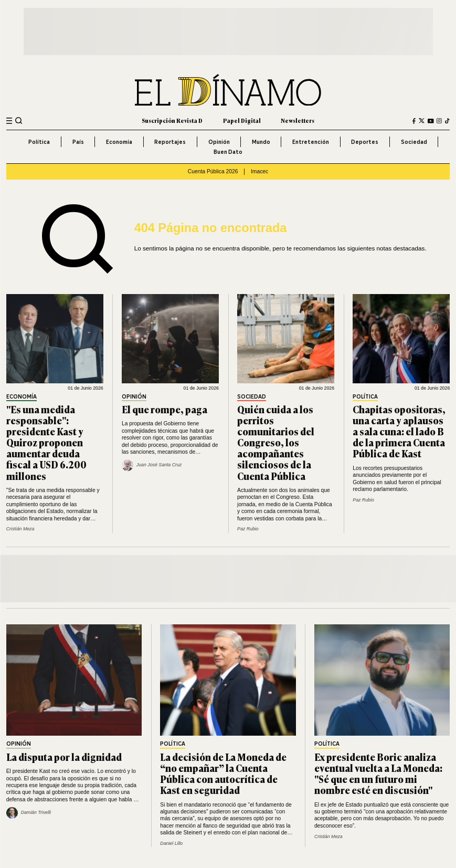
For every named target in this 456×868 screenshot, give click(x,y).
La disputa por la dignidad (64, 757)
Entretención (311, 142)
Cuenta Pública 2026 (213, 171)
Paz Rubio (248, 529)
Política (39, 142)
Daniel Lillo (171, 843)
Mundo (261, 142)
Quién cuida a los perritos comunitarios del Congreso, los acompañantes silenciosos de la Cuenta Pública (276, 442)
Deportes (365, 142)
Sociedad (414, 142)
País (78, 142)
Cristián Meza (20, 529)
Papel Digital (242, 121)
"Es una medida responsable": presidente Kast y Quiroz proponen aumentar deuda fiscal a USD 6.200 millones (46, 442)
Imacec (259, 171)
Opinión (219, 142)
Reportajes (170, 142)
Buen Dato (228, 152)
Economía (119, 142)
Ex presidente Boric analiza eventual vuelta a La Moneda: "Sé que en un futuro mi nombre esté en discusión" (378, 773)
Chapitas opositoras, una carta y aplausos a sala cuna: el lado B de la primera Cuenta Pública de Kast (399, 431)
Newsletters (298, 121)
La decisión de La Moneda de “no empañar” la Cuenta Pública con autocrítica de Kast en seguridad (223, 773)
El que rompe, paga (165, 409)
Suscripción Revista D (172, 121)
